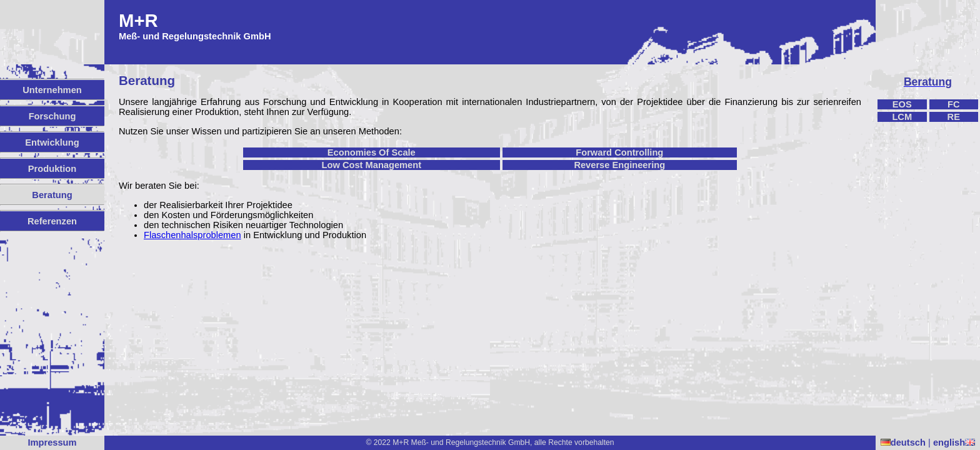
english (954, 442)
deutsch (903, 442)
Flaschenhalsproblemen (192, 235)
